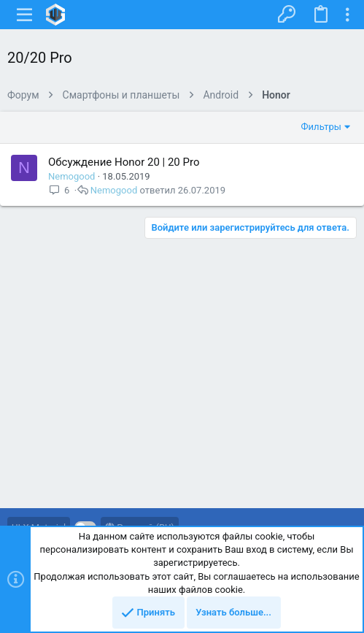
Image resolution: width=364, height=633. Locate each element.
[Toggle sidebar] (347, 15)
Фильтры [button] (321, 127)
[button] (25, 15)
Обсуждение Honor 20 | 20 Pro (124, 162)
